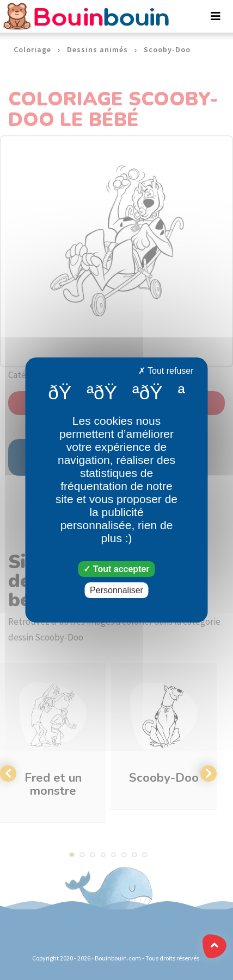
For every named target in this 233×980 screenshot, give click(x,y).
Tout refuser (166, 371)
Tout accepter (116, 569)
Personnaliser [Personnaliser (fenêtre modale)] (116, 590)
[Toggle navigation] (216, 16)
